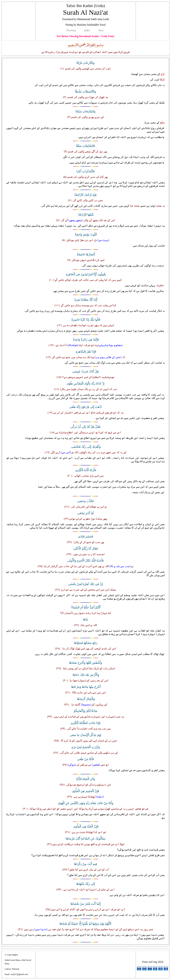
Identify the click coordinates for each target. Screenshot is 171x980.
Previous (71, 30)
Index (87, 30)
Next (101, 30)
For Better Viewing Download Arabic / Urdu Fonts (86, 36)
